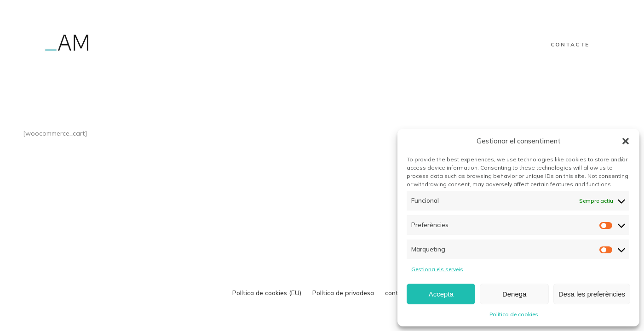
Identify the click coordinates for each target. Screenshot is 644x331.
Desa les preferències (592, 294)
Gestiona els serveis (437, 269)
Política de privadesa (343, 293)
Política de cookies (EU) (267, 293)
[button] (626, 141)
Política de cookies (514, 314)
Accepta (441, 294)
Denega (515, 294)
